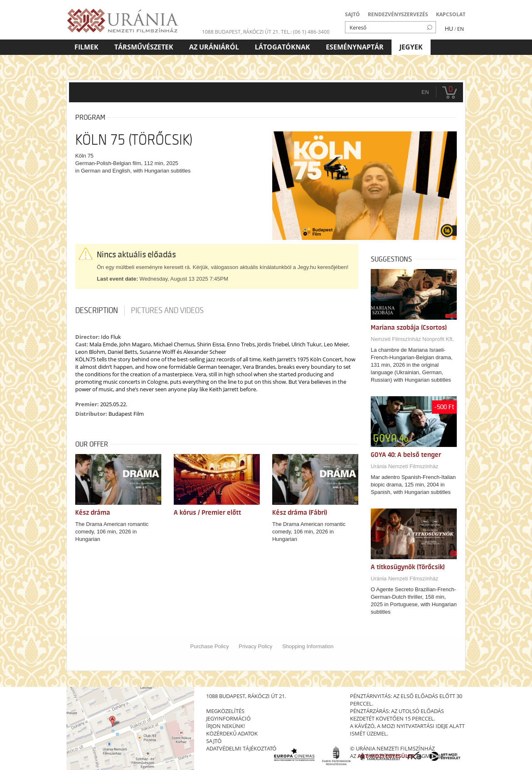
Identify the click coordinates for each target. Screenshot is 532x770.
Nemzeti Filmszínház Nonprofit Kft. (412, 339)
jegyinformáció (228, 718)
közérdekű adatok (232, 733)
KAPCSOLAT (451, 14)
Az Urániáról (214, 47)
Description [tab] (97, 311)
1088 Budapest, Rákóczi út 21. (241, 32)
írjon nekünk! (225, 726)
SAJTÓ (352, 14)
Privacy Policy (255, 646)
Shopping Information (308, 646)
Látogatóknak (282, 47)
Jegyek (411, 47)
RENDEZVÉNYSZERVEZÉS (398, 14)
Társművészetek (144, 47)
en (425, 92)
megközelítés (225, 711)
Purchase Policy (210, 646)
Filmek (86, 47)
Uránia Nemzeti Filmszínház (405, 466)
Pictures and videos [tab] (167, 311)
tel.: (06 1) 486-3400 (305, 32)
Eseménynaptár (355, 47)
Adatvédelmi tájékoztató (241, 748)
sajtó (214, 741)
